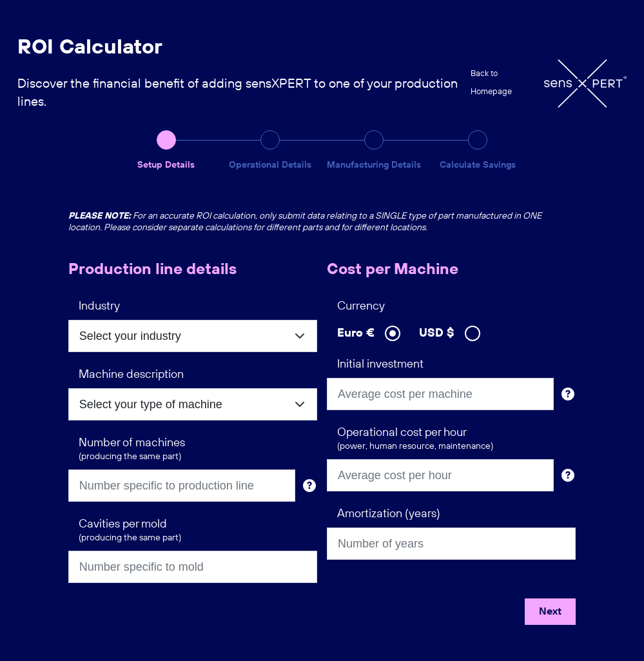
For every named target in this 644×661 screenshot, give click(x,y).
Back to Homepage (491, 83)
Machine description (131, 375)
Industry (99, 306)
